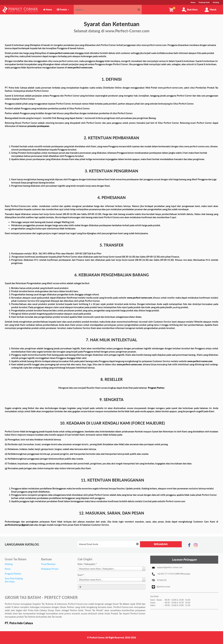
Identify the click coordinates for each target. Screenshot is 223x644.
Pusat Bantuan (48, 564)
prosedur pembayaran (38, 126)
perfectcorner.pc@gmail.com (19, 525)
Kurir (81, 575)
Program (152, 388)
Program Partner (13, 574)
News (8, 569)
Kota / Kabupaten (87, 564)
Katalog (9, 564)
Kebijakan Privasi (50, 569)
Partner (161, 388)
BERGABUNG (161, 544)
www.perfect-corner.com (62, 53)
